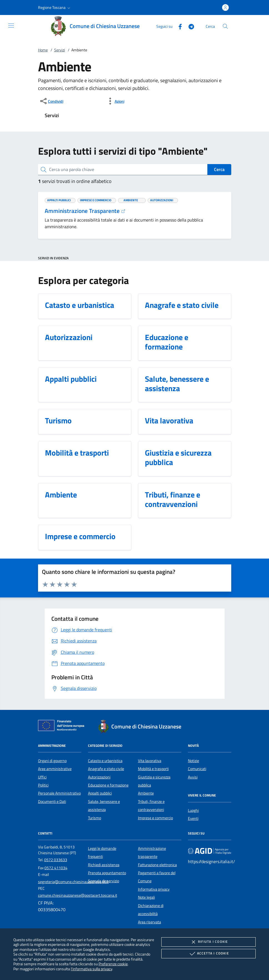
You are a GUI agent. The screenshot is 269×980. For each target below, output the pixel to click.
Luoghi (193, 810)
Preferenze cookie (113, 964)
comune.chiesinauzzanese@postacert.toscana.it (78, 895)
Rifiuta (208, 942)
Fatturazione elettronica (157, 865)
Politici (43, 785)
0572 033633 (56, 860)
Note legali (146, 897)
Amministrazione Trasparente (85, 211)
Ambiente (146, 793)
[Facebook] (178, 26)
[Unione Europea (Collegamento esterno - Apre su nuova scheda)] (63, 727)
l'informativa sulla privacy (91, 969)
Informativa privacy (154, 889)
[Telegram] (189, 26)
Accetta (209, 954)
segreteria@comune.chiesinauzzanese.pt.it (73, 882)
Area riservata (149, 922)
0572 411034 (56, 868)
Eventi (193, 818)
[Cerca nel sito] (225, 26)
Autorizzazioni (99, 777)
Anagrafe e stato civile (106, 769)
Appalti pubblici (100, 793)
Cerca (219, 169)
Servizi (60, 50)
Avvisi (193, 777)
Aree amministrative (55, 769)
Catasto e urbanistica (105, 761)
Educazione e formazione (108, 785)
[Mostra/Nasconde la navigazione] (11, 26)
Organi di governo (52, 761)
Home (43, 50)
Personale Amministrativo (59, 793)
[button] (55, 7)
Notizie (193, 761)
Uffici (42, 777)
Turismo (95, 818)
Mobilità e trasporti (153, 769)
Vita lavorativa (150, 761)
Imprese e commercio (155, 818)
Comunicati (197, 769)
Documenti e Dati (52, 801)
